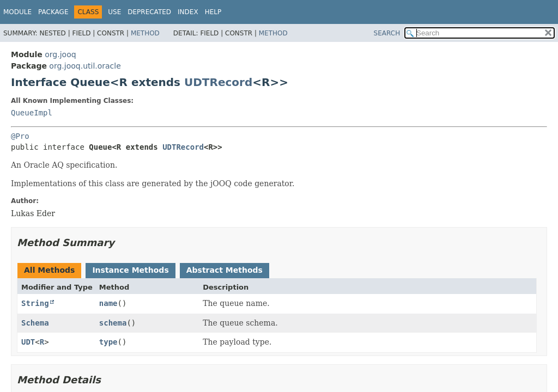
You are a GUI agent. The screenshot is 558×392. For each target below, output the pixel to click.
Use (114, 12)
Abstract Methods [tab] (225, 270)
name (108, 303)
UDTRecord (218, 82)
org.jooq (60, 54)
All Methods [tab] (49, 270)
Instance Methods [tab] (130, 270)
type (108, 342)
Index (188, 12)
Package (53, 12)
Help (213, 12)
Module (17, 12)
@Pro (20, 136)
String (35, 303)
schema (113, 323)
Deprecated (149, 12)
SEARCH (387, 33)
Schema (35, 323)
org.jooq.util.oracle (85, 66)
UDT (28, 342)
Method (145, 33)
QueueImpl (32, 113)
